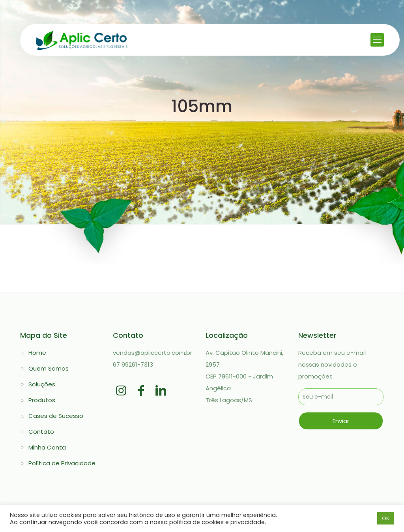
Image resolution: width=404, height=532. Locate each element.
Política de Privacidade (62, 463)
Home (37, 353)
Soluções (42, 384)
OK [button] (386, 518)
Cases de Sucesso (56, 416)
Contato (41, 432)
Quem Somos (49, 368)
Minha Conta (47, 447)
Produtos (42, 400)
